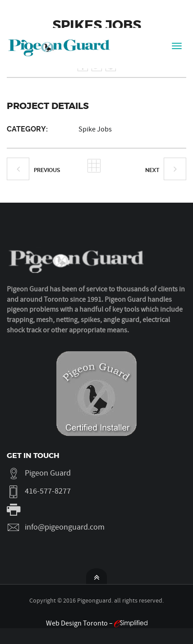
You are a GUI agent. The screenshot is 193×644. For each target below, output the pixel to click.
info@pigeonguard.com (65, 527)
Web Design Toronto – (97, 623)
